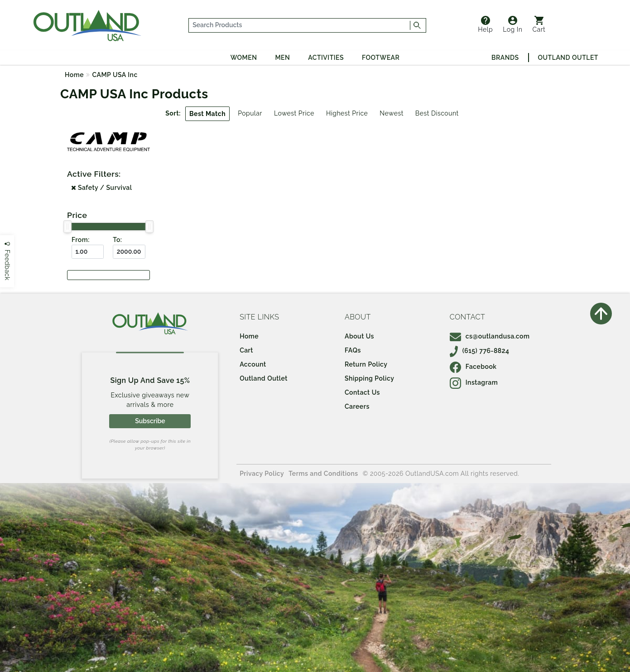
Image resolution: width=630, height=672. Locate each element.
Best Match (207, 114)
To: (117, 240)
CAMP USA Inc (115, 75)
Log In (512, 24)
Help (485, 24)
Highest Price (347, 113)
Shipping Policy (369, 378)
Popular (250, 113)
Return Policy (366, 364)
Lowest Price (294, 113)
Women (244, 58)
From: (81, 240)
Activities (326, 58)
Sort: (173, 113)
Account (253, 364)
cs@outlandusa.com (490, 336)
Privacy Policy (262, 474)
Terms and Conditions (323, 474)
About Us (359, 336)
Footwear (381, 58)
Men (282, 58)
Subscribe (150, 421)
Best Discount (437, 113)
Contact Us (362, 392)
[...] (300, 25)
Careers (357, 406)
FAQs (353, 350)
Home (74, 75)
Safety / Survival (102, 188)
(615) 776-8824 (480, 351)
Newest (392, 113)
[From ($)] (88, 252)
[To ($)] (129, 252)
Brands (505, 58)
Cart (539, 24)
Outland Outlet (568, 58)
